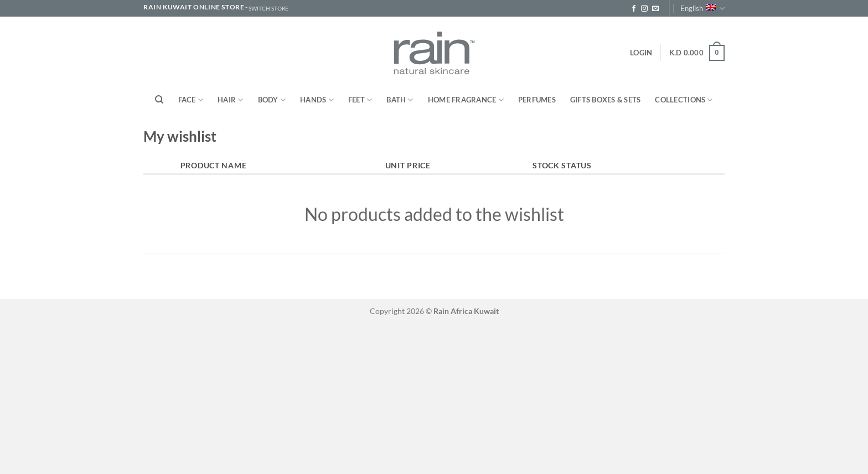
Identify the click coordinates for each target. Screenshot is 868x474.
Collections (684, 100)
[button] (641, 53)
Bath (400, 100)
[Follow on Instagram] (644, 9)
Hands (317, 100)
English (702, 9)
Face (191, 100)
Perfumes (537, 100)
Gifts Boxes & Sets (606, 100)
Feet (360, 100)
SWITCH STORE (268, 9)
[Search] (159, 100)
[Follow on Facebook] (634, 9)
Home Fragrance (466, 100)
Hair (230, 100)
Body (272, 100)
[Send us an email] (655, 9)
